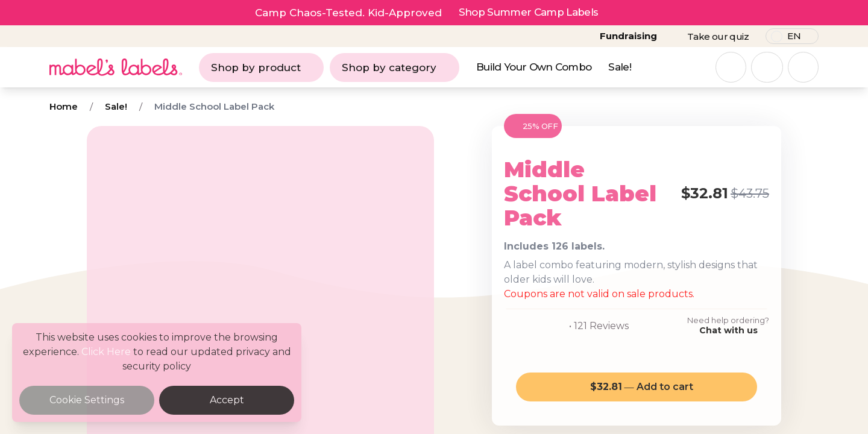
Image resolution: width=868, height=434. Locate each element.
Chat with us (728, 330)
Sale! (620, 67)
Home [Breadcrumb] (64, 106)
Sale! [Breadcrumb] (116, 106)
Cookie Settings (87, 400)
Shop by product (261, 68)
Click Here (106, 352)
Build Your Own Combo (534, 67)
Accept (227, 400)
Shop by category (395, 68)
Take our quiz (718, 36)
